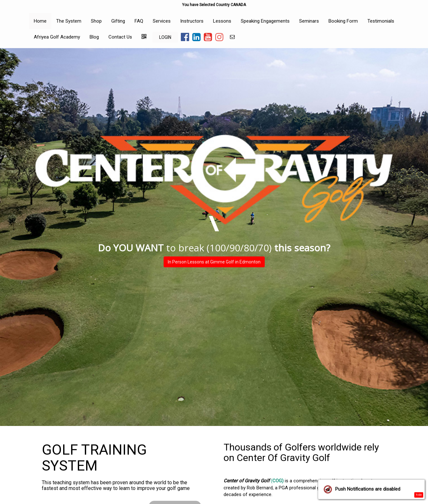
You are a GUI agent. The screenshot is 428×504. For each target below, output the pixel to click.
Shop (96, 21)
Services (162, 21)
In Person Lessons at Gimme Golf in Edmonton (214, 262)
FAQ (139, 21)
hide (419, 495)
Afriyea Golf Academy (57, 37)
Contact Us (120, 37)
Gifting (118, 21)
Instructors (192, 21)
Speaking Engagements (265, 21)
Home (40, 21)
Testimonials (381, 21)
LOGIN (165, 37)
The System (69, 21)
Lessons (222, 21)
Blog (94, 37)
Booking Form (343, 21)
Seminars (309, 21)
